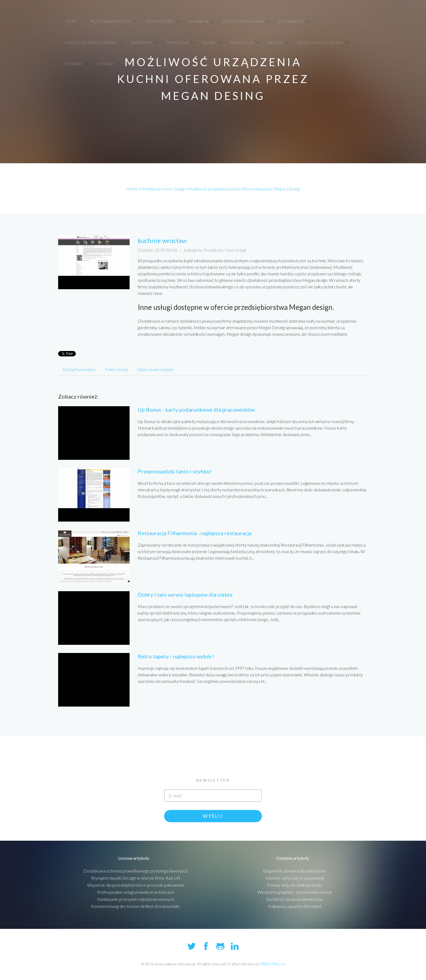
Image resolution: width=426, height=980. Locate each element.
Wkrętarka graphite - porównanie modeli (295, 892)
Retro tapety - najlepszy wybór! (176, 656)
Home (132, 189)
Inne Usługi (174, 189)
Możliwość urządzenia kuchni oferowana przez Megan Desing (244, 189)
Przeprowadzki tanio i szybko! (175, 471)
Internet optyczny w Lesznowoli (295, 878)
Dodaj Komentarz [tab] (79, 369)
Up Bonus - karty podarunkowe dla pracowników (196, 409)
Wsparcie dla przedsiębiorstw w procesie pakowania (136, 885)
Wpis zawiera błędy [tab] (155, 369)
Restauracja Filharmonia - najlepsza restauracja (195, 533)
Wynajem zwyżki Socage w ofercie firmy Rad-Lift (136, 878)
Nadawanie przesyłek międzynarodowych (136, 899)
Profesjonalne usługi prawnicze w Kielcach (136, 892)
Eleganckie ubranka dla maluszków (295, 871)
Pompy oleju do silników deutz (295, 885)
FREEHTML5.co (272, 964)
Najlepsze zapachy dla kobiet (295, 906)
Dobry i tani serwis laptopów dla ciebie (185, 594)
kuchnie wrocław (162, 240)
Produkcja (151, 189)
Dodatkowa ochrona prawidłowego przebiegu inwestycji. (136, 871)
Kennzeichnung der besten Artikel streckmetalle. (136, 906)
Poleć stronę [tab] (116, 369)
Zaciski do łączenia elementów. (295, 899)
